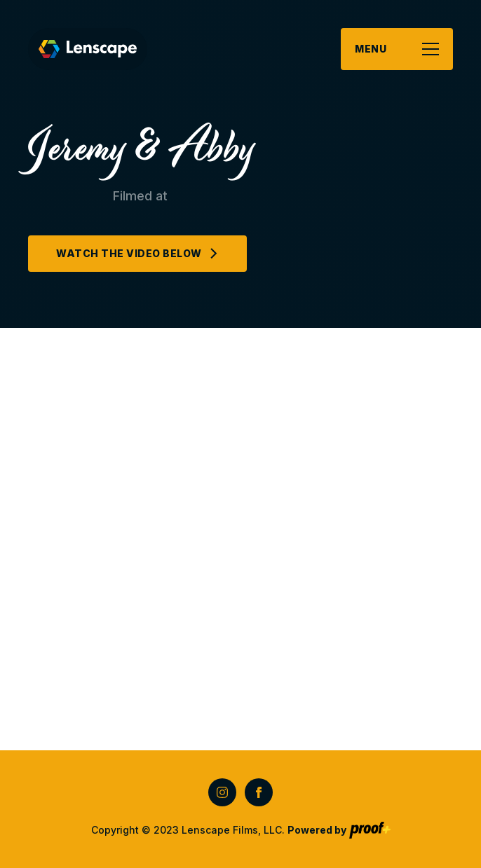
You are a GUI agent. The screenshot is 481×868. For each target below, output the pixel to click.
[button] (397, 49)
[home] (88, 49)
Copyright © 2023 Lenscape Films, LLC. (219, 830)
